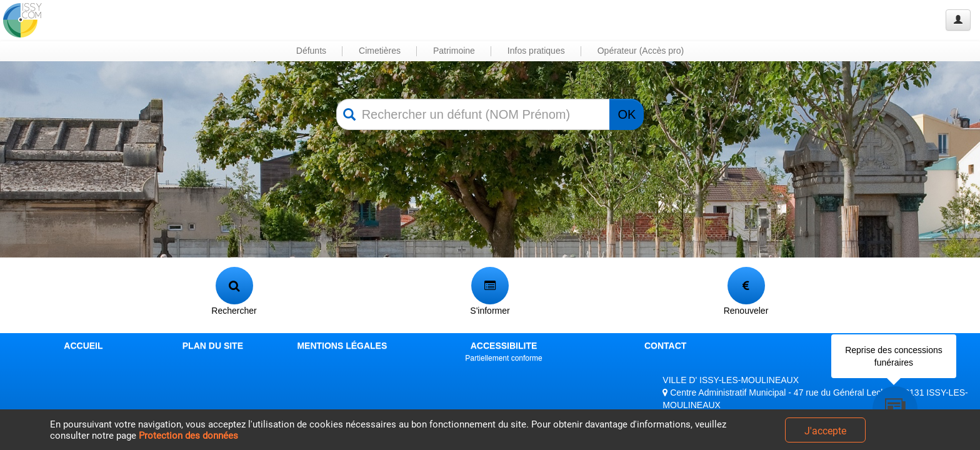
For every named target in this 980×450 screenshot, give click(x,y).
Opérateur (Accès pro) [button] (641, 51)
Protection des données (188, 436)
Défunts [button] (311, 51)
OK (627, 114)
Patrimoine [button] (454, 51)
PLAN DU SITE (213, 346)
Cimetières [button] (380, 51)
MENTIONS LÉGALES (342, 346)
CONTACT (665, 346)
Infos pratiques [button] (536, 51)
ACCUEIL (83, 346)
